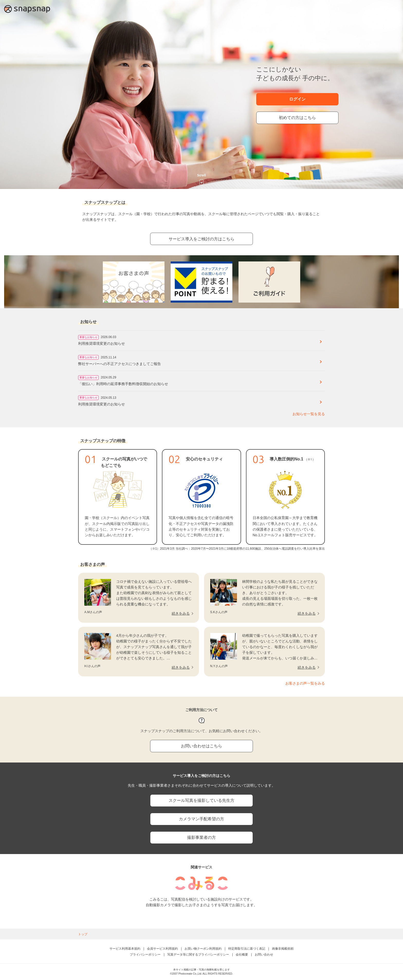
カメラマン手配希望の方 (201, 819)
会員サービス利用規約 (162, 949)
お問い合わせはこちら (201, 746)
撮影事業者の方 (201, 837)
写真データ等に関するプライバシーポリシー (198, 955)
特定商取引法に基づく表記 (247, 949)
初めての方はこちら (297, 118)
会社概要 (242, 955)
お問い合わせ (264, 955)
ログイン (297, 99)
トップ (83, 934)
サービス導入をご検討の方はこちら (201, 239)
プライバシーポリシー (145, 955)
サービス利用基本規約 (125, 949)
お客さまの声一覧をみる (305, 683)
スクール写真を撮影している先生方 (201, 800)
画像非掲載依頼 (283, 949)
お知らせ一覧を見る (309, 414)
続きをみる (181, 613)
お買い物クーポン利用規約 (203, 949)
